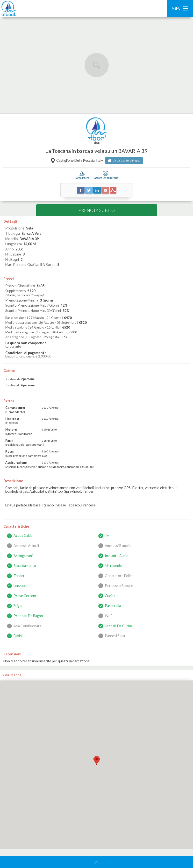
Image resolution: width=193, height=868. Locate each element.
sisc (96, 143)
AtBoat (8, 8)
